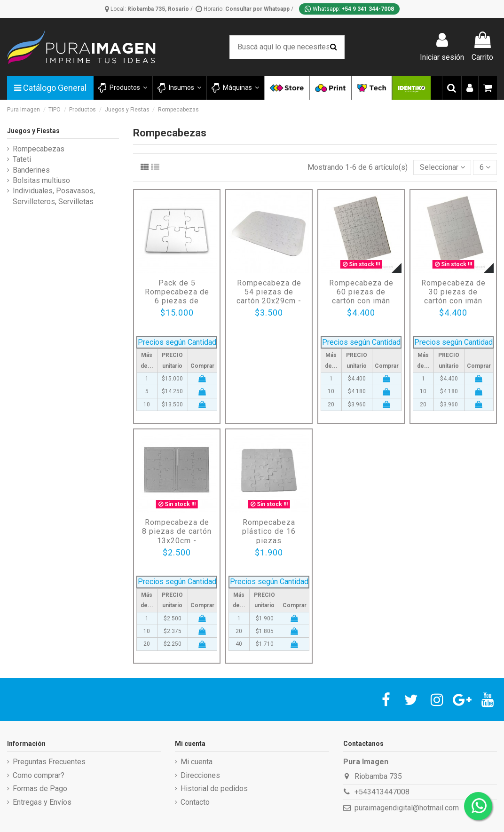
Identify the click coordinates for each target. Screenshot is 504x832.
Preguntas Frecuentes (49, 762)
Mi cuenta (197, 762)
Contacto (195, 802)
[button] (179, 88)
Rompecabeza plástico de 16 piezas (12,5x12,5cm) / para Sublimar (269, 540)
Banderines (31, 170)
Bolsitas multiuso (41, 180)
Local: (148, 9)
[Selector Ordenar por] (442, 167)
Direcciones (200, 775)
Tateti (22, 159)
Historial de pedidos (214, 788)
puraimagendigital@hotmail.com (407, 808)
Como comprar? (39, 775)
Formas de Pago (40, 788)
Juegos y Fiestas (33, 131)
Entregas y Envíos (42, 802)
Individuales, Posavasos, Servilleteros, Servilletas (54, 196)
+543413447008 (382, 792)
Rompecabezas (39, 149)
